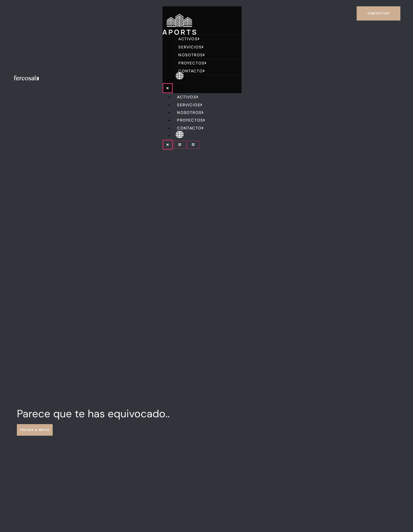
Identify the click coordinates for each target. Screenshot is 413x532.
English (189, 79)
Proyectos (193, 63)
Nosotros (192, 55)
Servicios (191, 47)
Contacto (192, 71)
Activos (189, 39)
